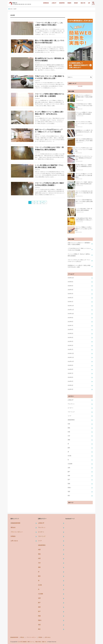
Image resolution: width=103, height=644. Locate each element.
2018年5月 (70, 381)
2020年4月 (70, 290)
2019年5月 (70, 333)
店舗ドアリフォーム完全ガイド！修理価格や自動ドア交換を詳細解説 (79, 244)
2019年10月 (71, 314)
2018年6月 (70, 377)
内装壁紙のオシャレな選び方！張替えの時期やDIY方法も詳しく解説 (79, 266)
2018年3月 (70, 389)
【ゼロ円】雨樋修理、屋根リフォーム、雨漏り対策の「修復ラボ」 (32, 642)
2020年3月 (70, 294)
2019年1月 (70, 349)
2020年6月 (70, 282)
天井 (69, 436)
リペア (69, 416)
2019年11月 (71, 310)
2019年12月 (71, 306)
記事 (89, 3)
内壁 (69, 424)
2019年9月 (70, 318)
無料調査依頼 (46, 3)
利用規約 (13, 536)
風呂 (69, 495)
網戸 (69, 472)
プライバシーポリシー (17, 532)
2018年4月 (70, 385)
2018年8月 (70, 369)
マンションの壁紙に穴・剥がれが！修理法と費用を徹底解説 (79, 255)
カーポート (71, 408)
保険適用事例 (62, 3)
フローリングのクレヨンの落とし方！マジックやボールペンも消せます (79, 261)
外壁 (69, 432)
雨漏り (69, 488)
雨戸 (69, 480)
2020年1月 (70, 302)
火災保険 (70, 464)
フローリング (71, 412)
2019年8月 (70, 322)
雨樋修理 (69, 3)
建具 (69, 448)
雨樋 (69, 484)
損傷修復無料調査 (15, 523)
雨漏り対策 (83, 3)
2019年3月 (70, 341)
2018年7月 (70, 373)
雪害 (69, 491)
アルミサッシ (71, 404)
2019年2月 (70, 345)
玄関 (69, 468)
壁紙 (69, 428)
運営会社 (13, 527)
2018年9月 (70, 365)
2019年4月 (70, 337)
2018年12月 (71, 353)
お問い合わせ (14, 541)
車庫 (69, 476)
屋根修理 (76, 3)
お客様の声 (54, 3)
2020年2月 (70, 298)
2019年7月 (70, 326)
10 (42, 202)
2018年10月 (71, 361)
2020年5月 (70, 286)
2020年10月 (71, 278)
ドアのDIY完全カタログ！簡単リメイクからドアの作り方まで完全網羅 (79, 249)
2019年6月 (70, 329)
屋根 (69, 440)
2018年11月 (71, 357)
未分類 (69, 456)
